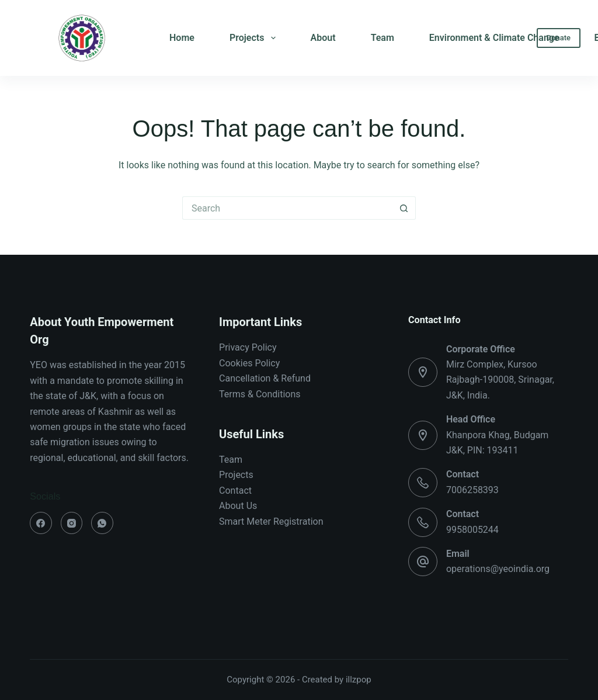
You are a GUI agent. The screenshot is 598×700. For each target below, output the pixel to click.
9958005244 (472, 530)
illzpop (359, 680)
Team (383, 38)
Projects (255, 38)
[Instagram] (72, 523)
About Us (238, 506)
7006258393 (472, 490)
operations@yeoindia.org (498, 569)
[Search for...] (287, 208)
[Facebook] (41, 523)
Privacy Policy (248, 347)
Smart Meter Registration (271, 521)
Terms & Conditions (260, 394)
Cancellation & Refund (265, 378)
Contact (235, 491)
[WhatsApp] (102, 523)
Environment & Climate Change (494, 38)
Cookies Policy (249, 363)
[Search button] (404, 208)
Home (182, 38)
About (323, 38)
